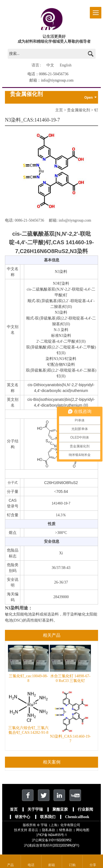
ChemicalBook (77, 817)
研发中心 (23, 817)
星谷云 (33, 830)
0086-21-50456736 (54, 74)
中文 (50, 65)
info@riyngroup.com (57, 80)
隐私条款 (49, 830)
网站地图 (83, 830)
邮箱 (52, 865)
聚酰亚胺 (60, 809)
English (66, 65)
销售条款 (66, 830)
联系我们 (48, 817)
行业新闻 (85, 809)
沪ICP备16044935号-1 (51, 835)
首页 (14, 809)
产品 (10, 865)
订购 (72, 865)
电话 (31, 865)
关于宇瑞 (35, 809)
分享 (93, 865)
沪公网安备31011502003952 (52, 840)
